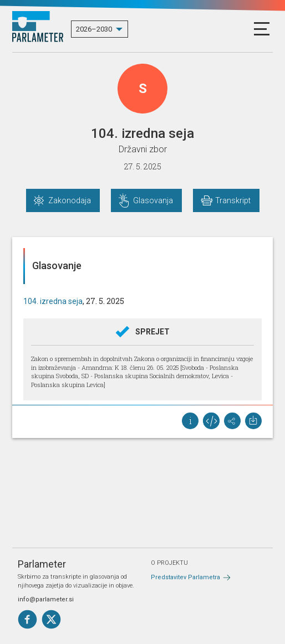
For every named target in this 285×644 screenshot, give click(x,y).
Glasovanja (153, 200)
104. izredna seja (53, 301)
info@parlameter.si (46, 599)
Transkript (233, 200)
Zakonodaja (70, 200)
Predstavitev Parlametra (185, 577)
